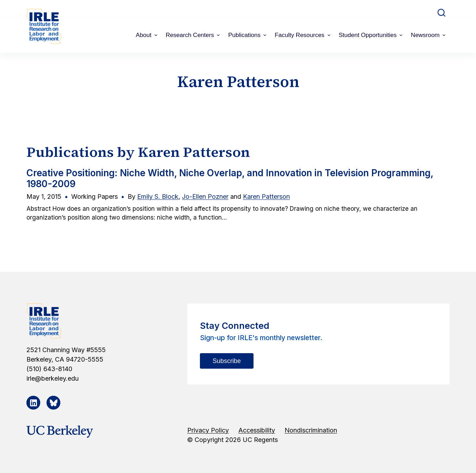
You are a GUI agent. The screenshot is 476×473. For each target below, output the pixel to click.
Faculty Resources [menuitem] (303, 35)
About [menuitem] (147, 35)
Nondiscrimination (311, 430)
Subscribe (227, 361)
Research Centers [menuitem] (194, 35)
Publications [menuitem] (248, 35)
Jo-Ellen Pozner (205, 196)
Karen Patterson (266, 196)
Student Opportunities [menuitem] (372, 35)
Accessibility (257, 430)
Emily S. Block (158, 196)
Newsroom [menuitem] (429, 35)
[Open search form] (441, 13)
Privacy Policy (208, 430)
